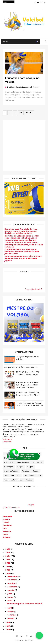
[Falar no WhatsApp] (39, 635)
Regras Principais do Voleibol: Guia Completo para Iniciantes (29, 405)
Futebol (6, 520)
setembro (12, 587)
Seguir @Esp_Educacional (18, 507)
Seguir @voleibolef (33, 290)
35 (21, 113)
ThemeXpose (28, 641)
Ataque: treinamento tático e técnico (21, 367)
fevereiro (12, 615)
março (11, 612)
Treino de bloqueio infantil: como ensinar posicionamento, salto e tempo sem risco (24, 245)
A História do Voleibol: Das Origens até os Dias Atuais (28, 394)
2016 (8, 630)
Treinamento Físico (12, 476)
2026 (8, 550)
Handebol (7, 526)
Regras (20, 467)
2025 (8, 553)
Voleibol (6, 538)
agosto (11, 591)
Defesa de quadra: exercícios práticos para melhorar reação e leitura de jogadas (23, 259)
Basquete (7, 517)
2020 (8, 570)
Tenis (5, 535)
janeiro (11, 619)
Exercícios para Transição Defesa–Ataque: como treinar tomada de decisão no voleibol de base (21, 232)
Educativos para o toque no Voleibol (25, 604)
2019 (8, 574)
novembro (13, 580)
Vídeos (29, 480)
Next (29, 113)
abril (10, 608)
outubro (12, 584)
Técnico (26, 471)
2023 (8, 560)
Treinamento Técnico (13, 480)
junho (10, 598)
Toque (36, 471)
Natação (7, 532)
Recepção (9, 467)
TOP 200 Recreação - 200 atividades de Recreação (28, 374)
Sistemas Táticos (11, 471)
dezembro (13, 577)
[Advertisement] (24, 146)
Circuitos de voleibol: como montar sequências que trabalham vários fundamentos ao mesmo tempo (22, 239)
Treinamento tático (33, 476)
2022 (8, 563)
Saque (30, 467)
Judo (5, 529)
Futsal (6, 523)
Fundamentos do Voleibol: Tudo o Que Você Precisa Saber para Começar (28, 385)
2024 (8, 557)
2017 (8, 627)
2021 (8, 567)
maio (10, 601)
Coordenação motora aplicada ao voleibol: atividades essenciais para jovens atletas (22, 252)
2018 (8, 623)
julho (10, 594)
